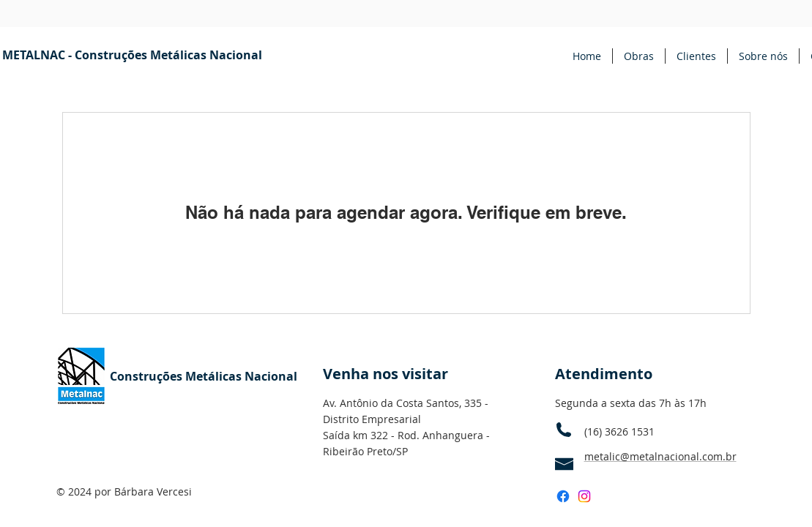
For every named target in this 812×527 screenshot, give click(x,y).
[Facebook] (563, 496)
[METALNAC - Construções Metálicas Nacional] (132, 55)
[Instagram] (584, 496)
